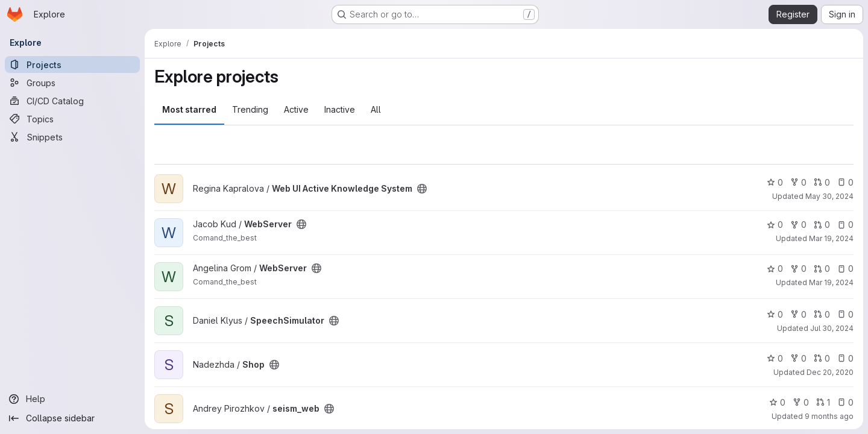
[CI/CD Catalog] (72, 101)
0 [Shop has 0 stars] (775, 358)
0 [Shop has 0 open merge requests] (822, 358)
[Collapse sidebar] (72, 418)
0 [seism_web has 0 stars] (777, 402)
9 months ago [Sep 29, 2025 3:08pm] (829, 416)
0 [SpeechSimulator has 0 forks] (798, 314)
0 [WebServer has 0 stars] (775, 225)
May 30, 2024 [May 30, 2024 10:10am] (829, 196)
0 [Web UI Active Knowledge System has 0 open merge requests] (822, 182)
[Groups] (72, 83)
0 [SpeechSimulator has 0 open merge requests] (822, 314)
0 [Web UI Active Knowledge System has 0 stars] (775, 182)
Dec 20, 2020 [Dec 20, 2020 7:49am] (830, 372)
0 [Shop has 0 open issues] (845, 358)
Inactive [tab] (340, 109)
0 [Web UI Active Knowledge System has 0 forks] (798, 182)
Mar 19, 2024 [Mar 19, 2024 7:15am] (831, 238)
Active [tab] (296, 109)
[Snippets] (72, 137)
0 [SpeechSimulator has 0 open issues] (845, 314)
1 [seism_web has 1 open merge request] (823, 402)
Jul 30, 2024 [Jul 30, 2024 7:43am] (832, 328)
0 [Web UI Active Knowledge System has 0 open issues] (845, 182)
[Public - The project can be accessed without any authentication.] (422, 189)
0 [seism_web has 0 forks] (801, 402)
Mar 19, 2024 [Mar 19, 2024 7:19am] (831, 282)
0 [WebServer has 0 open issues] (845, 225)
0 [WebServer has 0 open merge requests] (822, 225)
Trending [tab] (250, 109)
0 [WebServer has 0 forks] (798, 225)
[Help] (72, 399)
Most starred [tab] (189, 109)
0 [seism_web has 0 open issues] (845, 402)
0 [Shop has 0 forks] (798, 358)
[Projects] (72, 64)
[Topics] (72, 119)
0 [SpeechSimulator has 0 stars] (775, 314)
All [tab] (376, 109)
